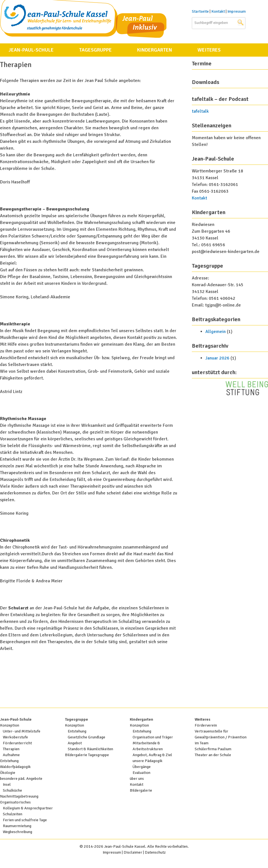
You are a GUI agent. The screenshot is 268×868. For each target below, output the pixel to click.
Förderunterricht (17, 743)
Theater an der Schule (213, 755)
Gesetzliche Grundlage (86, 737)
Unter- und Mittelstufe (22, 731)
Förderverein (206, 725)
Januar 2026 (217, 358)
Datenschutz (155, 852)
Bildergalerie (141, 790)
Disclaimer (133, 852)
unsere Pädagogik (148, 761)
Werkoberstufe (15, 737)
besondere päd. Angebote (21, 779)
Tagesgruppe (95, 50)
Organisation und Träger (153, 737)
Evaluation (141, 773)
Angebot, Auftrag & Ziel (152, 755)
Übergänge (142, 767)
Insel (7, 784)
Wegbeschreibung (17, 832)
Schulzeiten (13, 814)
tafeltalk (200, 111)
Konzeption (10, 725)
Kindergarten (155, 50)
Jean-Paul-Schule (31, 50)
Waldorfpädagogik (15, 767)
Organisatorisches (15, 802)
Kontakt (218, 11)
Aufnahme (11, 755)
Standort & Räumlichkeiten (90, 749)
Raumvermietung (17, 826)
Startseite (200, 11)
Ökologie (8, 773)
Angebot (75, 743)
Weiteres (209, 50)
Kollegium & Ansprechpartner (28, 808)
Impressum (237, 11)
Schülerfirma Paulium (213, 749)
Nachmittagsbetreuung (19, 796)
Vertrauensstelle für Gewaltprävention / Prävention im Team (221, 737)
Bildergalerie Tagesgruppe (87, 755)
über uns (137, 779)
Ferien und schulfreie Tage (25, 820)
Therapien (11, 749)
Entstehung (9, 761)
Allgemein (216, 332)
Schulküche (12, 790)
